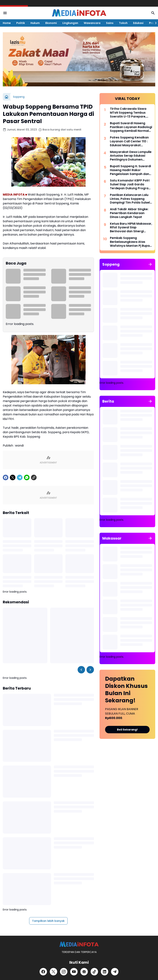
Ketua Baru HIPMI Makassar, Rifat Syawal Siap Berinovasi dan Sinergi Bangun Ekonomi (131, 228)
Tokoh (123, 23)
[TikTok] (94, 972)
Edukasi (138, 23)
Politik (21, 23)
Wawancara (92, 23)
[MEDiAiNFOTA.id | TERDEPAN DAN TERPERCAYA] (79, 944)
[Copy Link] (34, 477)
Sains (110, 23)
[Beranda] (6, 97)
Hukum (35, 23)
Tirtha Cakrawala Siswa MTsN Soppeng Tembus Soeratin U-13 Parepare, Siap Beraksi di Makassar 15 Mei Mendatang (131, 113)
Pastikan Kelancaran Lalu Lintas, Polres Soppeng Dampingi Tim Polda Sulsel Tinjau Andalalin (130, 199)
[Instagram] (64, 972)
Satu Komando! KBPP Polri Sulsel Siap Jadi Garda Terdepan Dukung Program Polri (131, 184)
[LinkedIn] (105, 972)
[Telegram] (20, 477)
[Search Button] (153, 13)
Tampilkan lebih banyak (48, 921)
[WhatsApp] (27, 477)
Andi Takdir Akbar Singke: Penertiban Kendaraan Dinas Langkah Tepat (129, 213)
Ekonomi (51, 23)
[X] (13, 477)
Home (7, 23)
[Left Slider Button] (81, 670)
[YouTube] (74, 972)
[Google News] (84, 972)
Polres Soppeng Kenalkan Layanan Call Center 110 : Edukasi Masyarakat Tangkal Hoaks (129, 141)
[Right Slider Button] (154, 23)
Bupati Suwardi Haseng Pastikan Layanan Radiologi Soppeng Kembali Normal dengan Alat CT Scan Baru (131, 127)
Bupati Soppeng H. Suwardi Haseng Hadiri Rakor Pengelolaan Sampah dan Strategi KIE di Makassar (130, 170)
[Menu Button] (5, 13)
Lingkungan (70, 23)
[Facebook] (6, 477)
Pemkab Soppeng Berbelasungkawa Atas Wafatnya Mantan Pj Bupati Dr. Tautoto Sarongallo (131, 242)
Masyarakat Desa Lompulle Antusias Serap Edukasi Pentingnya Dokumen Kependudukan (131, 156)
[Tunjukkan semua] (150, 264)
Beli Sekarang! (127, 730)
